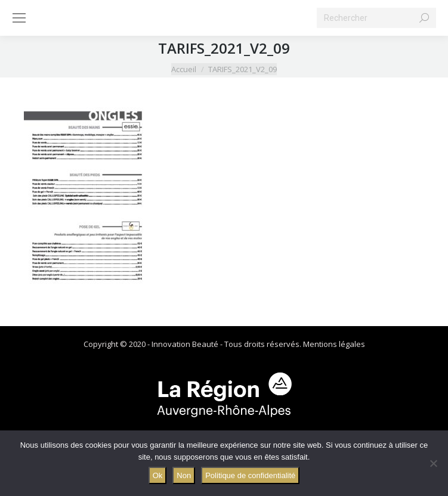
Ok (158, 475)
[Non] (433, 463)
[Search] (376, 18)
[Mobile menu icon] (19, 18)
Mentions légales (334, 344)
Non (184, 475)
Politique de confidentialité (250, 475)
